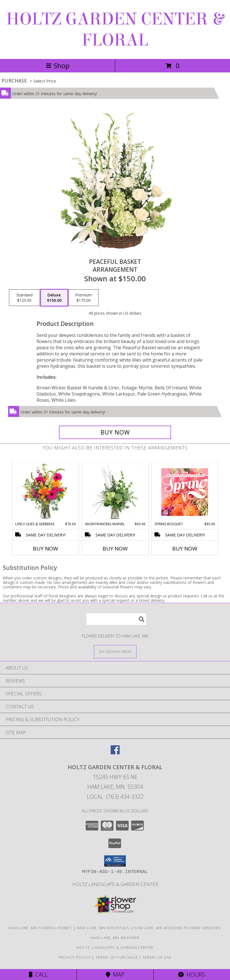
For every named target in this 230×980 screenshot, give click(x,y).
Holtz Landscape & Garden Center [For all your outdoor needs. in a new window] (115, 884)
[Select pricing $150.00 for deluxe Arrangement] (54, 298)
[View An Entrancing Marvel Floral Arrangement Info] (115, 492)
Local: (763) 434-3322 (115, 797)
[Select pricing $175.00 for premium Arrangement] (84, 298)
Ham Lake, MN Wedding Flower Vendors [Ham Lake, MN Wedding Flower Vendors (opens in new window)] (178, 928)
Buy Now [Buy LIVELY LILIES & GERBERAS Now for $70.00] (45, 549)
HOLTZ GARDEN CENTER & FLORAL (115, 29)
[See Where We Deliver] (115, 651)
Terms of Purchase (117, 957)
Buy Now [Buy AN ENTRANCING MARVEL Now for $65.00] (115, 549)
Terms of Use (157, 957)
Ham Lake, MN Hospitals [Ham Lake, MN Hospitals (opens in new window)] (103, 928)
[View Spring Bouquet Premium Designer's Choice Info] (185, 492)
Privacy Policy (75, 957)
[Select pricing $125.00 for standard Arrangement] (24, 298)
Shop (58, 66)
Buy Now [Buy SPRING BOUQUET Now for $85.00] (185, 549)
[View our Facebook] (115, 752)
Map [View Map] (115, 975)
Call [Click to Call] (38, 975)
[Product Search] (116, 619)
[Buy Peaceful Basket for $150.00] (115, 432)
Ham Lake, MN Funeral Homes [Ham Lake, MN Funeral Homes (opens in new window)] (40, 928)
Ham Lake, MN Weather (115, 938)
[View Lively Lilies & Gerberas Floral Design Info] (45, 492)
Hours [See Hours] (192, 975)
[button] (115, 861)
